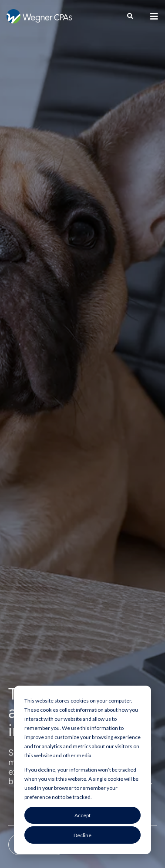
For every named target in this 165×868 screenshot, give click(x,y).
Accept (82, 815)
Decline (82, 835)
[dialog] (82, 770)
